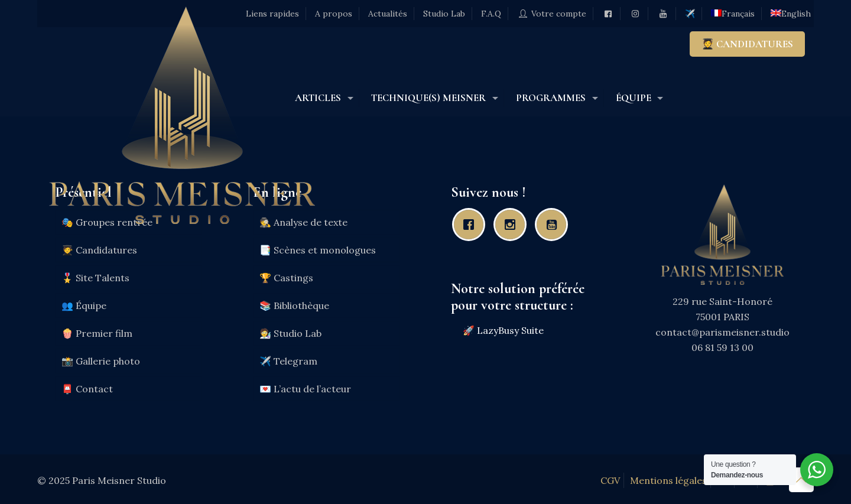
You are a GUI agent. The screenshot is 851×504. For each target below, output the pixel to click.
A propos (334, 14)
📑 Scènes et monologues (318, 250)
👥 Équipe (84, 305)
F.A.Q (491, 14)
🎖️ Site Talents (95, 278)
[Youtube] (554, 225)
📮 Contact (87, 389)
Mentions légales (668, 480)
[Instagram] (513, 225)
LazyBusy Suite (510, 330)
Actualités (388, 14)
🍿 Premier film (97, 333)
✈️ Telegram (288, 361)
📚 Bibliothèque (294, 305)
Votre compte (552, 14)
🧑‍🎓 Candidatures (99, 250)
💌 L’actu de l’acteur (305, 389)
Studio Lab (444, 14)
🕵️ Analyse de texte (303, 222)
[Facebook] (472, 225)
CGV (610, 480)
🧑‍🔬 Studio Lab (290, 333)
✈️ (690, 14)
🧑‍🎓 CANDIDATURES (747, 44)
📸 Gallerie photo (101, 361)
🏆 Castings (286, 278)
